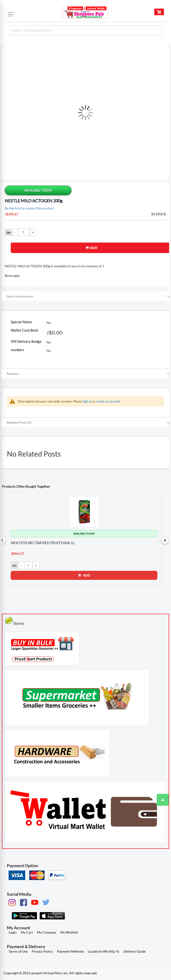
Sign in (87, 401)
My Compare (47, 933)
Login (13, 933)
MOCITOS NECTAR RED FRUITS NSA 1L (43, 543)
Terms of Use (18, 952)
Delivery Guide (134, 952)
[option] (84, 538)
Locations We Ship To (104, 952)
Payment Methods (70, 952)
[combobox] (85, 30)
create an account (108, 401)
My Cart (27, 933)
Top (161, 797)
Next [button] (165, 541)
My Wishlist (69, 933)
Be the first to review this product (29, 208)
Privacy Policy (42, 952)
